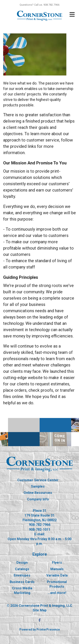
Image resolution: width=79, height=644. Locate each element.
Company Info (38, 499)
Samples (38, 486)
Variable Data (57, 575)
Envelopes (22, 575)
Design (22, 563)
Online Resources (38, 493)
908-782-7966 (40, 525)
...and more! (57, 593)
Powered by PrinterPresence (40, 629)
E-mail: (40, 534)
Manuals (57, 569)
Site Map (40, 610)
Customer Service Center (38, 480)
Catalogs (22, 569)
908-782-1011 (40, 530)
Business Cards (22, 582)
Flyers (57, 563)
